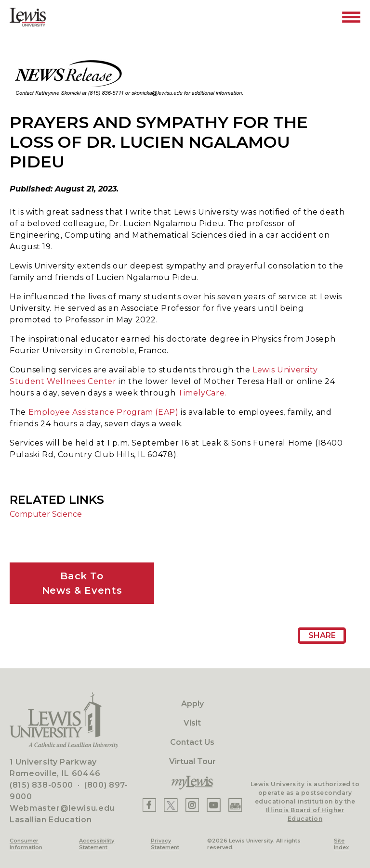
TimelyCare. (202, 393)
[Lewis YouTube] (214, 805)
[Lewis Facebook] (149, 805)
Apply (192, 704)
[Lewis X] (171, 805)
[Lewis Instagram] (192, 805)
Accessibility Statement (97, 844)
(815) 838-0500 (41, 785)
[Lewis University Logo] (28, 17)
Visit (192, 723)
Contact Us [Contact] (192, 742)
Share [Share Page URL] (322, 635)
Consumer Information (26, 844)
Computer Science (46, 514)
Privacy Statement (165, 844)
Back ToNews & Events (82, 583)
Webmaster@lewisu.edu (62, 808)
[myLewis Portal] (192, 783)
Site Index (341, 844)
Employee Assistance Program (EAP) (104, 412)
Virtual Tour (192, 761)
